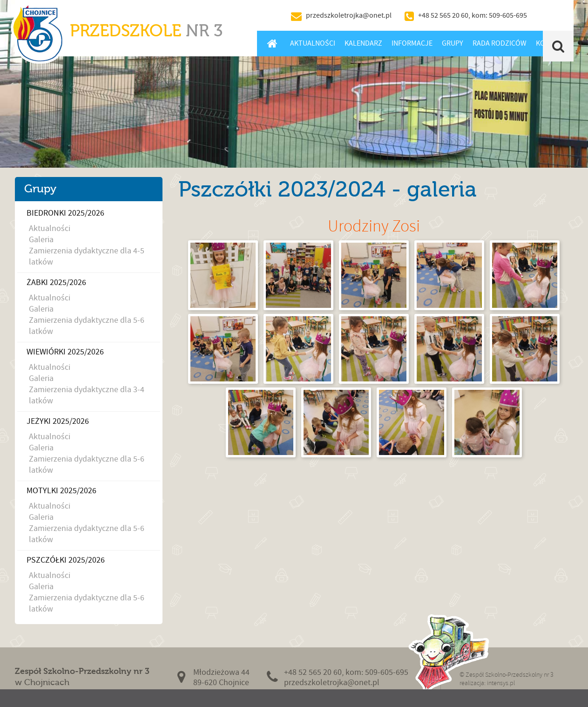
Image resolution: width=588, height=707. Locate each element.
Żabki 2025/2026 (56, 282)
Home (273, 43)
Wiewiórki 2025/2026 (65, 352)
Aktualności (313, 43)
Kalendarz (363, 43)
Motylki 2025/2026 (61, 491)
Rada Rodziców (500, 43)
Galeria (41, 240)
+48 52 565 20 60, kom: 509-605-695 (473, 15)
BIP (553, 15)
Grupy (453, 43)
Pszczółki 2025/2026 (66, 560)
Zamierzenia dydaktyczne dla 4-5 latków (87, 256)
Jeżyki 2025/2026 (58, 421)
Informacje (412, 43)
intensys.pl (501, 683)
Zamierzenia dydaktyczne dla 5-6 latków (87, 326)
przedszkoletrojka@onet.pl (349, 15)
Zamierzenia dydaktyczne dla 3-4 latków (87, 395)
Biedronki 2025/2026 (65, 213)
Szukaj (558, 46)
